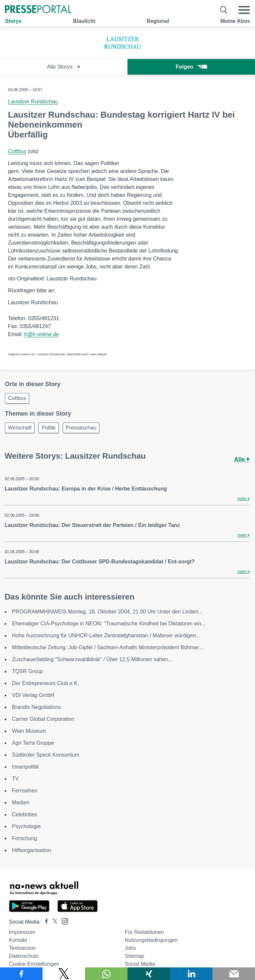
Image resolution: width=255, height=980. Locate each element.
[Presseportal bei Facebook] (44, 922)
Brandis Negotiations (37, 707)
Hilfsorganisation (32, 850)
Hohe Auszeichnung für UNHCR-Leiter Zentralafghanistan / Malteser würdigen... (106, 635)
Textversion (22, 948)
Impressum (22, 932)
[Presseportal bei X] (53, 922)
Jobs (130, 948)
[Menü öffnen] (244, 10)
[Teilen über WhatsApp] (106, 974)
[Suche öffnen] (224, 10)
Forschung (25, 838)
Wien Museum (29, 731)
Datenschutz (24, 956)
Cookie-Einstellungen (34, 964)
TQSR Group (27, 671)
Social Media (140, 964)
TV (15, 779)
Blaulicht (84, 21)
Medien (21, 803)
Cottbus (17, 151)
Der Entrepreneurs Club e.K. (45, 683)
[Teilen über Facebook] (21, 974)
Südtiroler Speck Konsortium (46, 755)
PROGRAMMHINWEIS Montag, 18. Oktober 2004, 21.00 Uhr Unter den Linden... (107, 612)
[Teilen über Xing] (149, 974)
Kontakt (18, 940)
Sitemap (134, 956)
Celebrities (25, 814)
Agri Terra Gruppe (33, 743)
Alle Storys (64, 67)
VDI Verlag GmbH (33, 695)
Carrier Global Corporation (43, 719)
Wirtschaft (20, 428)
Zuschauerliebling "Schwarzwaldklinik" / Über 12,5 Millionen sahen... (92, 659)
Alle (242, 459)
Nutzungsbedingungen (151, 940)
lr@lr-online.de (42, 334)
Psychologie (26, 826)
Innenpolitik (25, 767)
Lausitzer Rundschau (33, 102)
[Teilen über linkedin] (191, 974)
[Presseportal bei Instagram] (63, 921)
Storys (13, 21)
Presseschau (81, 428)
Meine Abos (235, 21)
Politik (49, 428)
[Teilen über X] (64, 974)
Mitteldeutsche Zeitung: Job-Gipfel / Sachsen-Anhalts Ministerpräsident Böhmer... (108, 647)
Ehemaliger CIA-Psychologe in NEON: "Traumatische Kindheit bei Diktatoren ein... (109, 624)
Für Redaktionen (144, 932)
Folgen (191, 67)
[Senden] (234, 974)
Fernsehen (25, 791)
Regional (158, 21)
